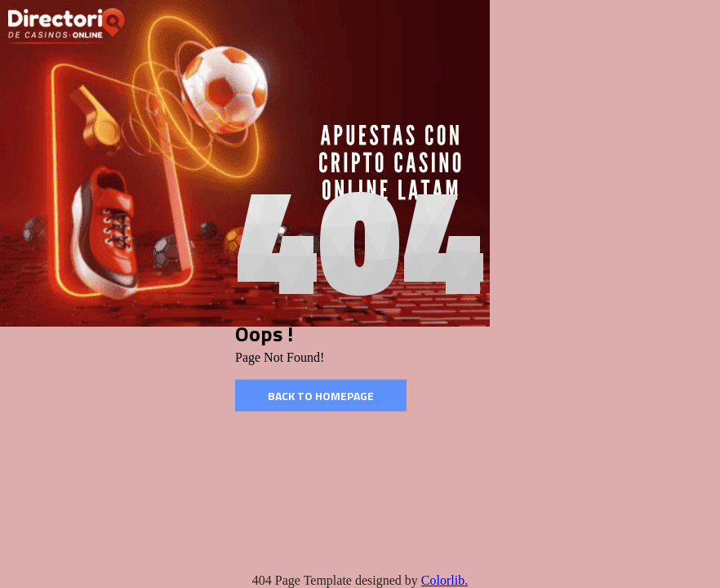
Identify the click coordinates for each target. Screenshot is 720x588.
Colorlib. (444, 580)
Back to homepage (321, 396)
